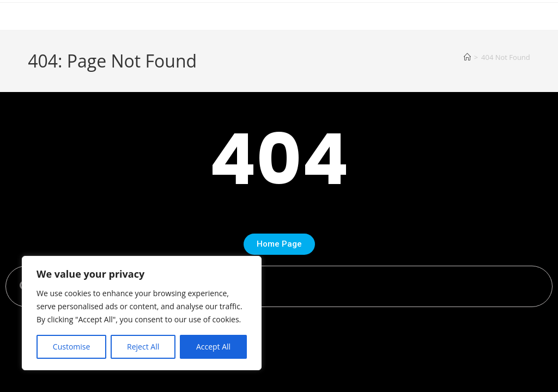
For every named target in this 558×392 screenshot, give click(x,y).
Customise (72, 347)
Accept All (213, 347)
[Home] (467, 57)
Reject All (143, 347)
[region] (142, 313)
